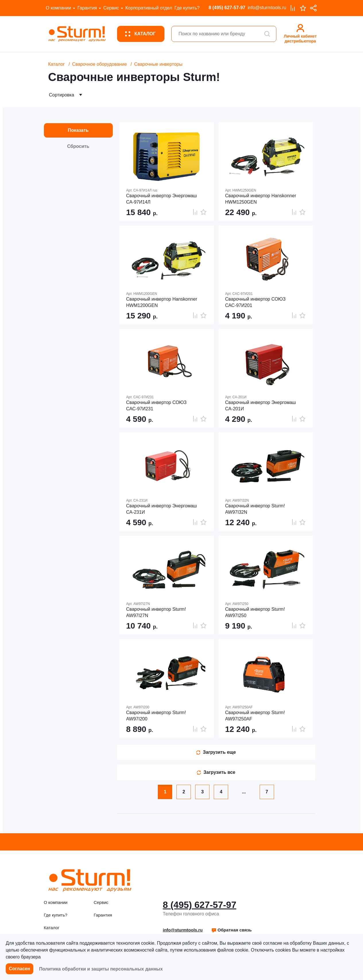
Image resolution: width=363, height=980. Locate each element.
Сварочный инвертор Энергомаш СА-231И (162, 509)
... (244, 792)
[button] (231, 930)
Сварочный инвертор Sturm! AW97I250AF (255, 716)
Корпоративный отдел (149, 8)
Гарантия (87, 8)
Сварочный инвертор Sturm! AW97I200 (156, 716)
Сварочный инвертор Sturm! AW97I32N (255, 509)
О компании (59, 8)
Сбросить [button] (78, 146)
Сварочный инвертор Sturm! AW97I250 (255, 612)
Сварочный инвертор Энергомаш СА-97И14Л (162, 199)
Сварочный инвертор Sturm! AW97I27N (156, 612)
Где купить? (187, 8)
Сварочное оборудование (99, 64)
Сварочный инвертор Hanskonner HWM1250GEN (261, 199)
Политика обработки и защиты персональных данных (101, 969)
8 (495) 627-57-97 (227, 8)
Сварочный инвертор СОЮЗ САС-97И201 (256, 302)
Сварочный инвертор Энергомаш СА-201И (261, 406)
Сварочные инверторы (158, 64)
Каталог (57, 64)
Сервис (111, 8)
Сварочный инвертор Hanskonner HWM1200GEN (162, 302)
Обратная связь (231, 930)
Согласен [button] (20, 969)
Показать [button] (78, 130)
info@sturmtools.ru (267, 8)
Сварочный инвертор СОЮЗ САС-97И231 (157, 406)
